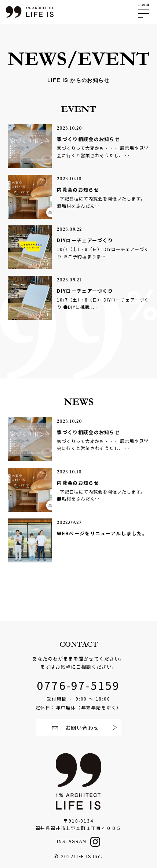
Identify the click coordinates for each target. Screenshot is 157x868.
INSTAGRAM (72, 841)
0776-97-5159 (78, 685)
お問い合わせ (82, 728)
